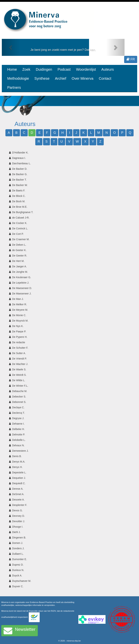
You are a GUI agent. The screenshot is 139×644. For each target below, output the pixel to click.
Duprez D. (18, 565)
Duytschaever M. (22, 581)
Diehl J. (16, 532)
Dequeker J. (19, 478)
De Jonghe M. (20, 272)
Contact (105, 78)
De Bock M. (19, 201)
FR (131, 59)
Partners (14, 87)
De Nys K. (18, 326)
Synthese (42, 78)
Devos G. (17, 510)
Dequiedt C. (19, 483)
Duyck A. (17, 575)
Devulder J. (19, 521)
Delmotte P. (19, 435)
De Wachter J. (20, 364)
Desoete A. (18, 500)
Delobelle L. (19, 440)
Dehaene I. (18, 424)
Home (12, 69)
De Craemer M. (21, 239)
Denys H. (17, 467)
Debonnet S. (19, 402)
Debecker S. (19, 397)
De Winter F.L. (20, 386)
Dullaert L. (18, 554)
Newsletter (20, 631)
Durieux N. (18, 570)
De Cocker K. (20, 223)
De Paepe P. (19, 331)
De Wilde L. (19, 380)
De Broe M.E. (20, 207)
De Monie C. (19, 315)
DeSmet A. (18, 494)
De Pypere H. (20, 337)
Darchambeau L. (22, 163)
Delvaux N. (18, 445)
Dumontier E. (20, 559)
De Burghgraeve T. (23, 212)
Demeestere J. (20, 451)
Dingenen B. (19, 538)
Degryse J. (18, 418)
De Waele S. (19, 369)
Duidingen (44, 69)
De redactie (19, 342)
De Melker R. (20, 304)
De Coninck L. (20, 228)
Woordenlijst (86, 69)
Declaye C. (18, 407)
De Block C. (19, 196)
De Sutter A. (19, 353)
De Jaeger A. (19, 266)
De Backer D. (20, 169)
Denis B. (17, 456)
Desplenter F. (20, 505)
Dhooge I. (18, 527)
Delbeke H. (18, 429)
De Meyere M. (20, 310)
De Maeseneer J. (22, 294)
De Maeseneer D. (22, 288)
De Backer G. (20, 174)
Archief (60, 78)
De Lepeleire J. (21, 283)
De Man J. (18, 299)
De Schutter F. (20, 348)
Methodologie (18, 78)
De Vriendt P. (19, 359)
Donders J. (18, 548)
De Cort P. (18, 234)
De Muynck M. (20, 321)
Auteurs (108, 69)
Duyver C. (18, 586)
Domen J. (18, 543)
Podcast (64, 69)
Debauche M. (20, 391)
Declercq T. (18, 413)
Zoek (26, 69)
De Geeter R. (20, 256)
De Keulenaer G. (22, 277)
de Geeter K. (19, 250)
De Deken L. (19, 245)
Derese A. (18, 489)
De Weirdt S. (19, 375)
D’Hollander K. (20, 153)
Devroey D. (18, 516)
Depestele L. (19, 472)
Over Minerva (83, 78)
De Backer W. (20, 185)
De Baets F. (19, 191)
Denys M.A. (19, 462)
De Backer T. (19, 180)
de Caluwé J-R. (21, 218)
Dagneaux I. (19, 158)
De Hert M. (18, 261)
